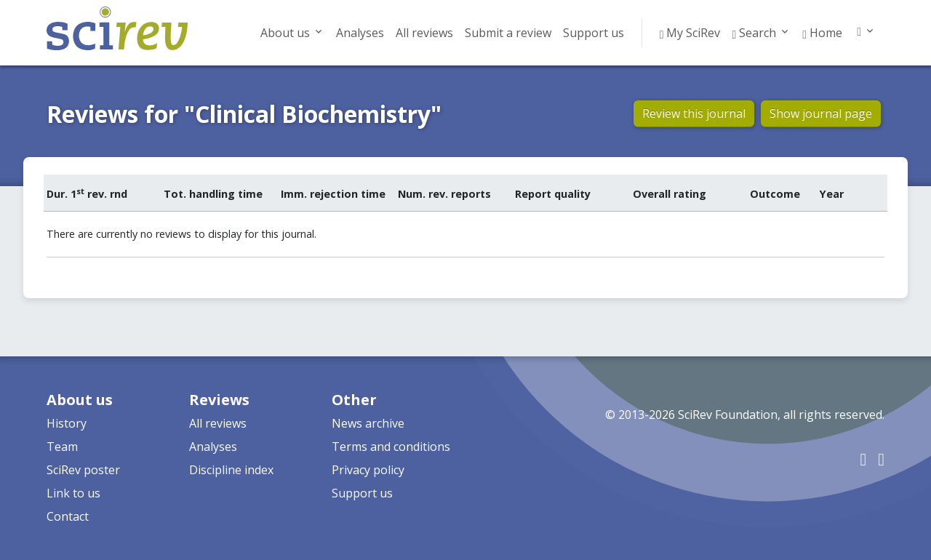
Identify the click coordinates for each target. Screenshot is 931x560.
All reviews (424, 33)
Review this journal (694, 113)
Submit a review (508, 33)
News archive (368, 423)
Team (62, 447)
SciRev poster (83, 470)
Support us (594, 33)
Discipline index (231, 470)
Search (754, 33)
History (67, 423)
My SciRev (690, 33)
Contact (68, 516)
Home (822, 33)
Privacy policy (368, 470)
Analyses (360, 33)
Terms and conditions (391, 447)
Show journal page (821, 113)
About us (285, 33)
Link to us (73, 493)
